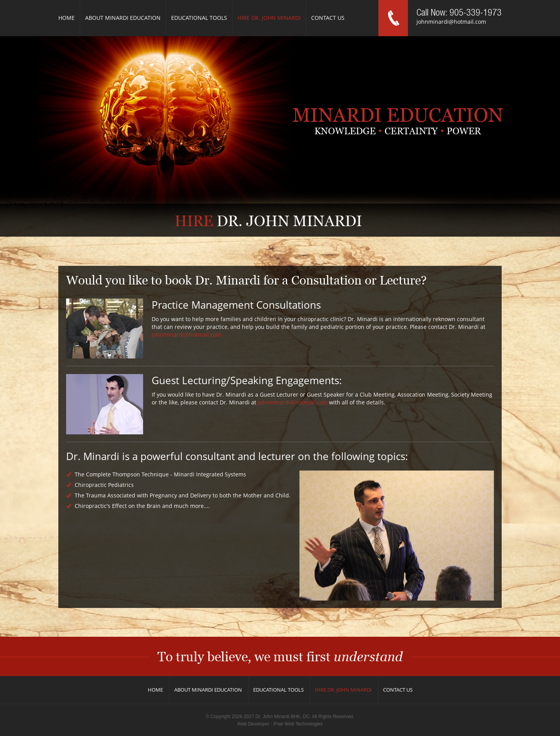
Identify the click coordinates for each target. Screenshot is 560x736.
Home (66, 18)
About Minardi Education (123, 18)
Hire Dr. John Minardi (269, 18)
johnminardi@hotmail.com (451, 22)
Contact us (328, 18)
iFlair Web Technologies (298, 724)
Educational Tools (199, 18)
